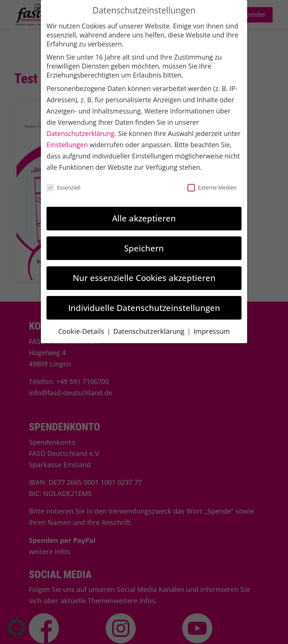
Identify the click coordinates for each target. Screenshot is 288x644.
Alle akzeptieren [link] (144, 218)
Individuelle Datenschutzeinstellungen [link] (144, 308)
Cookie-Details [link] (82, 331)
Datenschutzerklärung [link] (80, 133)
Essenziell (64, 188)
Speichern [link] (144, 248)
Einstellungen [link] (67, 145)
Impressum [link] (212, 331)
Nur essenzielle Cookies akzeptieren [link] (144, 278)
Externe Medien (212, 188)
